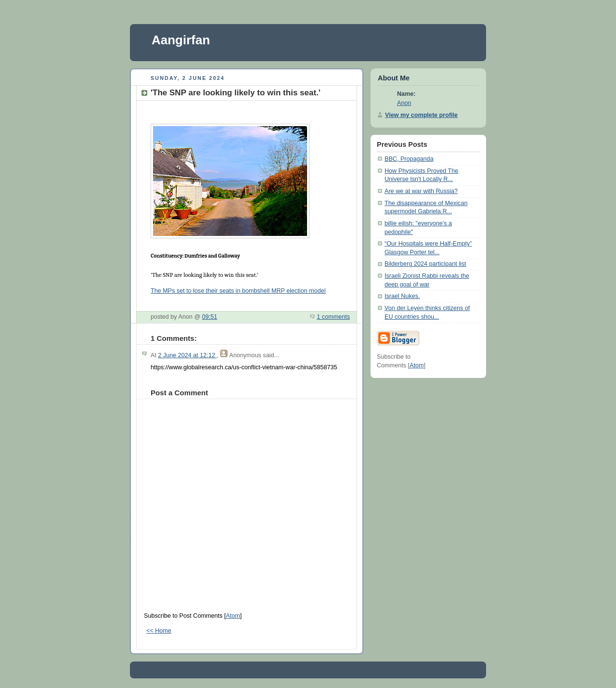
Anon (404, 103)
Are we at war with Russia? (421, 191)
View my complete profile (421, 115)
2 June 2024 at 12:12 (187, 355)
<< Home (159, 631)
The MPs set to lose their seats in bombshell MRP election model (238, 291)
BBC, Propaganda (409, 159)
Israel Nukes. (402, 296)
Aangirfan (181, 40)
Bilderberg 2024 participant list (425, 264)
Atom (233, 616)
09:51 (210, 317)
